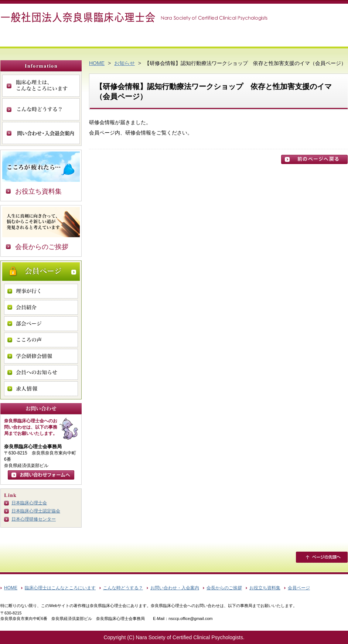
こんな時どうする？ (41, 109)
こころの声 (41, 340)
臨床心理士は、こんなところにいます (41, 86)
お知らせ (124, 63)
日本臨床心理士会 (29, 503)
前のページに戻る (314, 159)
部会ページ (41, 324)
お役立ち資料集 (38, 191)
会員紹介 (41, 307)
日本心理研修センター (34, 519)
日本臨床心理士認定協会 (36, 511)
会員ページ (41, 272)
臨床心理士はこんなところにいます (60, 588)
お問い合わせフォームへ (41, 475)
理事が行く (41, 291)
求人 (41, 389)
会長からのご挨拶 (42, 247)
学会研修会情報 (41, 356)
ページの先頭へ (322, 557)
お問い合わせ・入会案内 (41, 133)
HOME (97, 63)
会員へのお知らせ (41, 372)
